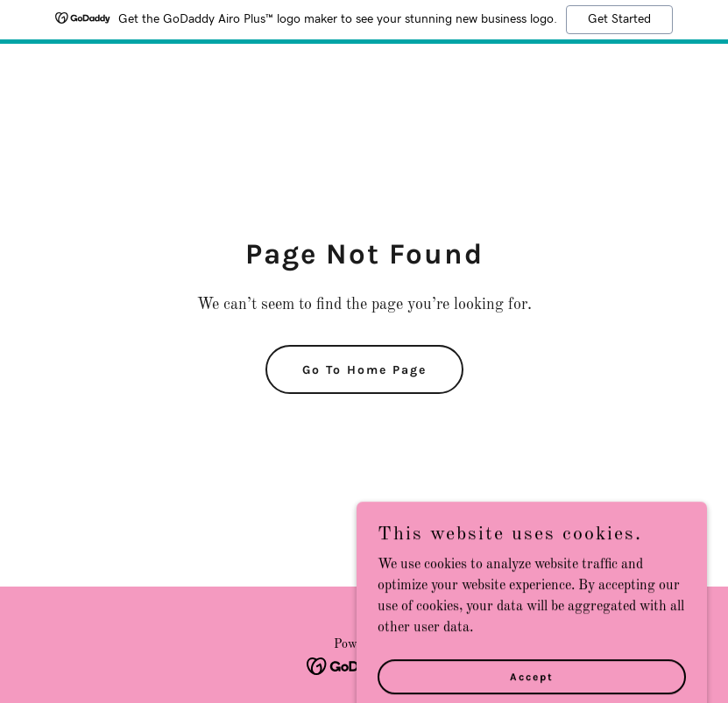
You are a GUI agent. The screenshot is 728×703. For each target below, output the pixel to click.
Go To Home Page (364, 370)
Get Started (619, 19)
